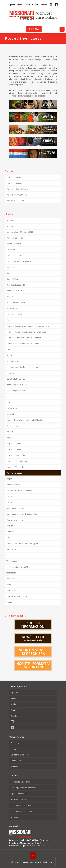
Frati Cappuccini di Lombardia (24, 788)
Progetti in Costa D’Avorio (17, 189)
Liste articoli (12, 408)
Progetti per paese (14, 473)
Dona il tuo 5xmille (14, 291)
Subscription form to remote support (22, 543)
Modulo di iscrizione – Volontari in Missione (25, 420)
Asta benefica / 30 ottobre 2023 (20, 232)
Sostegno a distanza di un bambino (22, 514)
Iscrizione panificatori (16, 391)
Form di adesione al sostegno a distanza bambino (28, 326)
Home (9, 355)
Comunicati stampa (15, 256)
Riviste (9, 496)
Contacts (10, 267)
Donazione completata (16, 303)
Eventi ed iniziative (14, 314)
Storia (9, 538)
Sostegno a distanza (15, 508)
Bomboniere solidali (15, 238)
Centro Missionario (15, 244)
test (8, 555)
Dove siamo (12, 308)
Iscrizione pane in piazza (17, 385)
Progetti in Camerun (15, 183)
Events (9, 320)
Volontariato (12, 590)
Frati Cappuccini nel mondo (23, 811)
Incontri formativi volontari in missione (23, 367)
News (20, 5)
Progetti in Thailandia (15, 201)
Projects (10, 479)
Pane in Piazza (13, 426)
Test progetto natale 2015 (17, 567)
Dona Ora (10, 297)
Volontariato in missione (17, 596)
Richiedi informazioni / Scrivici (19, 491)
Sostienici (11, 526)
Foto (8, 350)
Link (8, 402)
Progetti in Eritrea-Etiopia (17, 195)
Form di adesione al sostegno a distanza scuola (27, 332)
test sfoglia (11, 573)
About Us (11, 220)
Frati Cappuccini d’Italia (21, 805)
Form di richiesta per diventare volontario (24, 338)
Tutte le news (12, 579)
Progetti (10, 438)
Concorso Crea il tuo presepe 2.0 (20, 261)
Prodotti (10, 432)
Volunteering (12, 602)
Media (27, 5)
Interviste (10, 373)
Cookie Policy (12, 279)
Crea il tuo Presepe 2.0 (16, 285)
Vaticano (15, 817)
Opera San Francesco (20, 794)
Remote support (13, 485)
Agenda (12, 5)
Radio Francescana (19, 799)
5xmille (44, 5)
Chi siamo (11, 250)
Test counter (12, 561)
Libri (8, 397)
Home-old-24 (12, 361)
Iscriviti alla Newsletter (16, 379)
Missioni (10, 414)
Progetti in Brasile (14, 177)
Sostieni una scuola (15, 520)
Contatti (36, 5)
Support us (11, 549)
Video (9, 585)
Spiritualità (11, 532)
